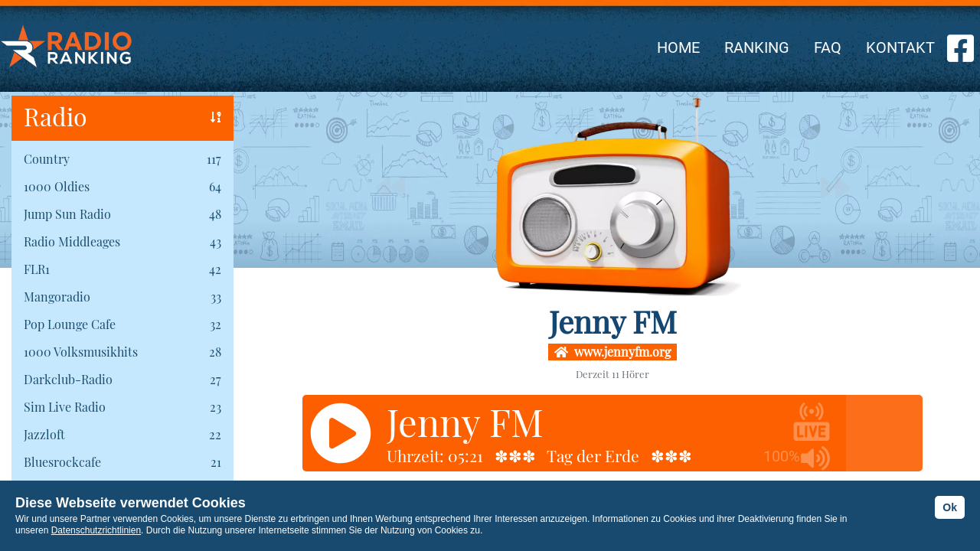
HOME (678, 47)
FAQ (828, 47)
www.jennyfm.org (612, 352)
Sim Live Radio (65, 407)
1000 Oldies (57, 186)
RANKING (757, 47)
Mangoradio (57, 297)
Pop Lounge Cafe (70, 324)
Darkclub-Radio (68, 379)
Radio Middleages (72, 241)
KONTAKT (900, 47)
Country (47, 159)
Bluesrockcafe (62, 462)
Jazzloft (44, 434)
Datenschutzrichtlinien (96, 530)
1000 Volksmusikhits (81, 352)
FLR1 (37, 269)
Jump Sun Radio (67, 214)
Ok (950, 507)
